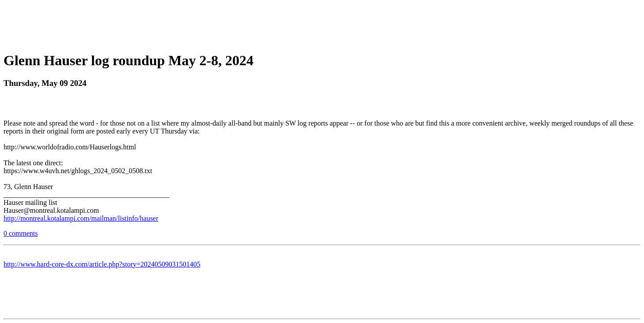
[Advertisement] (322, 23)
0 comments (21, 233)
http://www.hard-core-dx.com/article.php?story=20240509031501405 (102, 264)
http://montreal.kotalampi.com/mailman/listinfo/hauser (81, 218)
